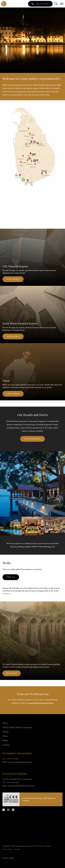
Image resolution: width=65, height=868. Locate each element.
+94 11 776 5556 (43, 4)
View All (11, 577)
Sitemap (17, 849)
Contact (6, 745)
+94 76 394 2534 (13, 783)
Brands (6, 732)
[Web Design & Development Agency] (12, 858)
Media (5, 741)
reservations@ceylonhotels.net (20, 762)
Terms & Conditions (44, 846)
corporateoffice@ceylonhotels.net (41, 703)
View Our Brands (33, 439)
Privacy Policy (7, 849)
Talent (5, 736)
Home (5, 723)
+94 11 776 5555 (13, 759)
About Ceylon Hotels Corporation (17, 727)
